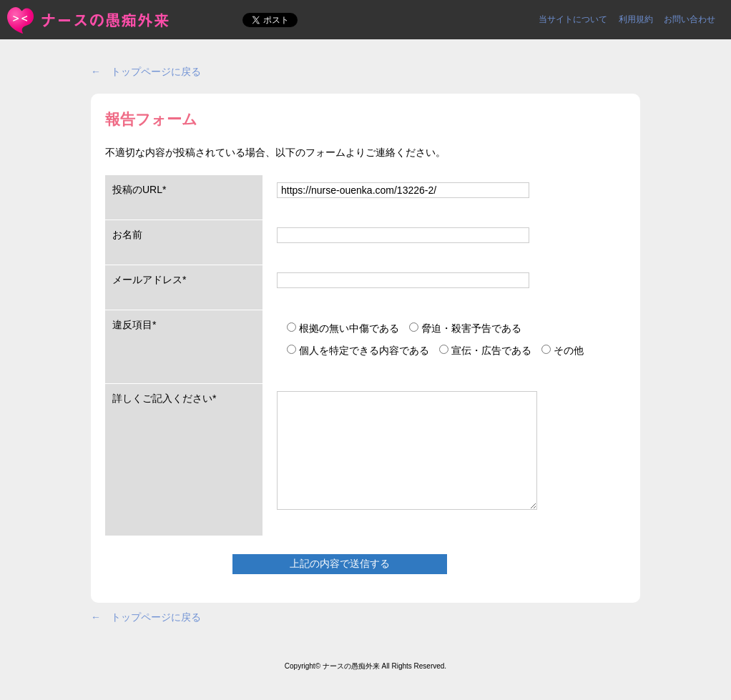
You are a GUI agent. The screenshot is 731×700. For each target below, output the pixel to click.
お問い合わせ (690, 19)
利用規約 (636, 19)
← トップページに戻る (146, 72)
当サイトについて (573, 19)
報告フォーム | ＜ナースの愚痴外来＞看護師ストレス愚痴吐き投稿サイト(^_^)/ (89, 20)
